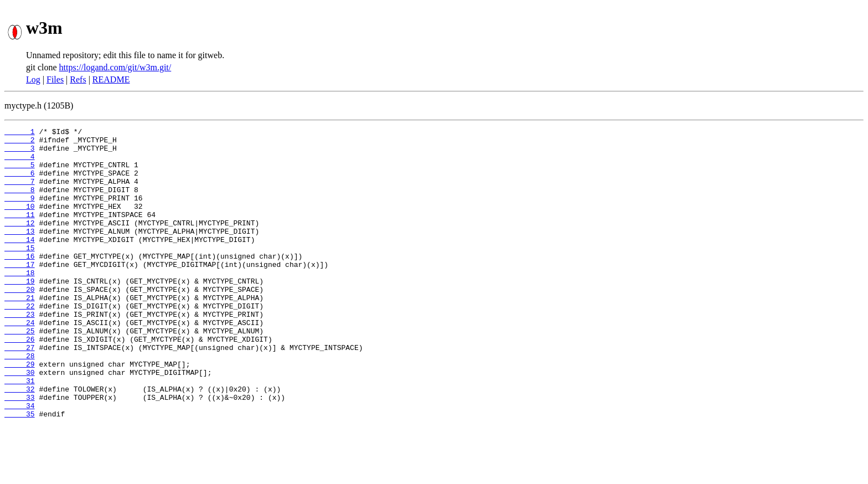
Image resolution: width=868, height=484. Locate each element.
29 (20, 412)
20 (20, 322)
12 (20, 243)
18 (20, 302)
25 (20, 372)
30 (20, 422)
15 (20, 272)
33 (20, 452)
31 (20, 432)
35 (20, 472)
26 (20, 382)
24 (20, 362)
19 (20, 312)
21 (20, 332)
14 (20, 262)
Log (33, 79)
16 (20, 282)
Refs (78, 79)
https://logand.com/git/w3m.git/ (115, 67)
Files (55, 79)
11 (20, 233)
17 (20, 292)
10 (20, 223)
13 (20, 253)
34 (20, 462)
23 (20, 352)
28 (20, 402)
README (111, 79)
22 (20, 342)
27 (20, 392)
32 (20, 442)
